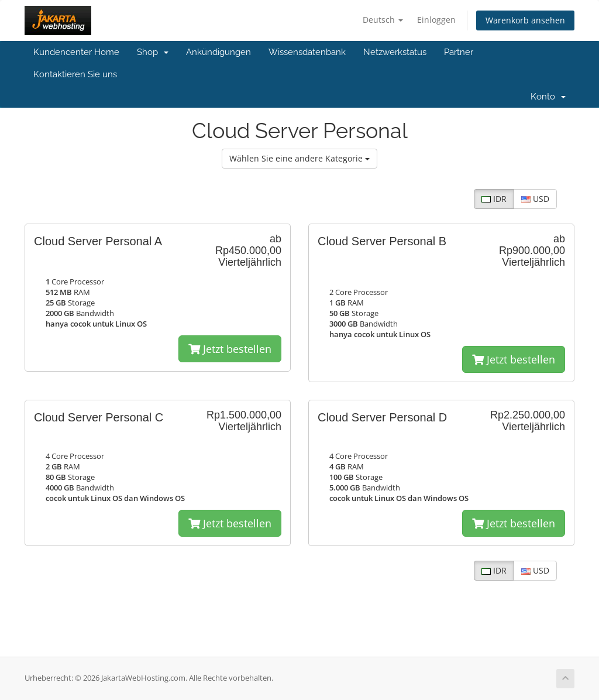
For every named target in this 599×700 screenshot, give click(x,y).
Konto (548, 97)
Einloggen (436, 20)
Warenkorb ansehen (525, 20)
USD (535, 199)
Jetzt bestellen (230, 349)
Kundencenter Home (76, 52)
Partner (459, 52)
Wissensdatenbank (307, 52)
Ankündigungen (218, 52)
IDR (494, 199)
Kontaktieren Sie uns (75, 74)
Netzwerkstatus (395, 52)
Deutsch (383, 20)
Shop (153, 52)
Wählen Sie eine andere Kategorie (299, 158)
